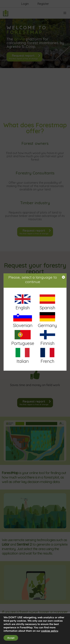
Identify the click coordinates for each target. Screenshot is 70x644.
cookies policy (49, 631)
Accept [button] (11, 638)
